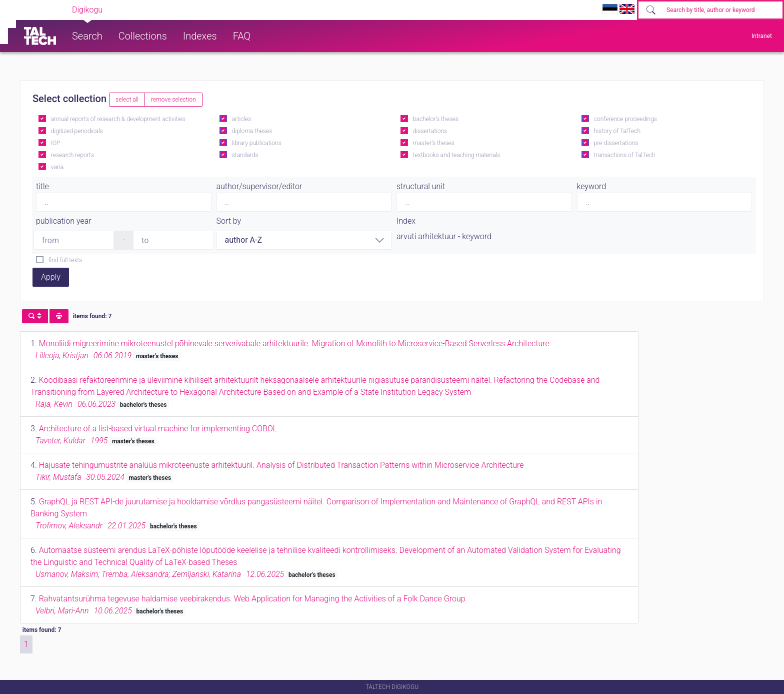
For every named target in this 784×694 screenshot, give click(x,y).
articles (241, 119)
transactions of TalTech (625, 155)
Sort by (229, 221)
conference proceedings (625, 119)
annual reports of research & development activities (118, 119)
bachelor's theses (436, 119)
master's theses (434, 143)
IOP (56, 143)
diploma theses (252, 131)
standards (245, 155)
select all (127, 100)
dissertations (430, 131)
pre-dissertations (616, 143)
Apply (51, 277)
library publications (257, 143)
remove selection (173, 100)
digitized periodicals (77, 131)
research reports (72, 155)
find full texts (65, 260)
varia (57, 167)
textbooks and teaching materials (457, 155)
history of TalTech (617, 131)
